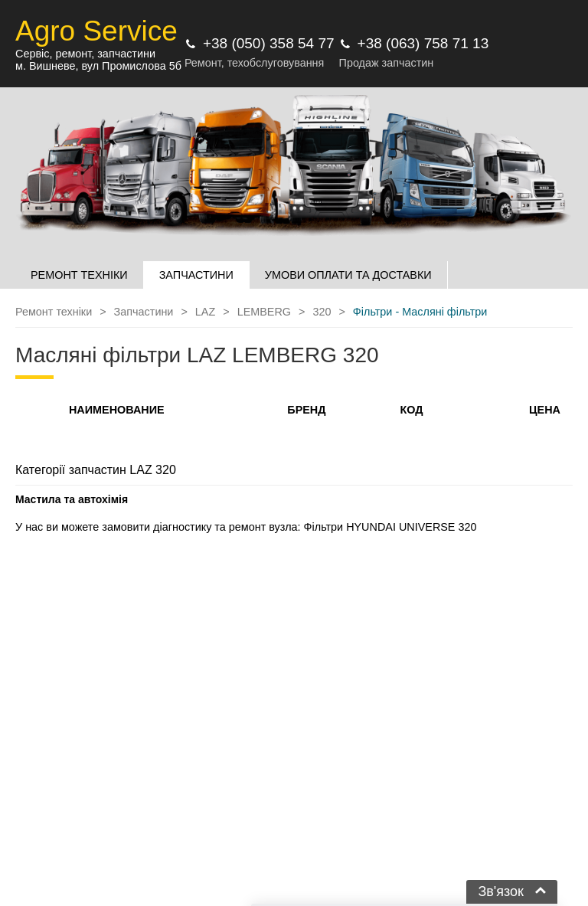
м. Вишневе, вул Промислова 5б (98, 66)
